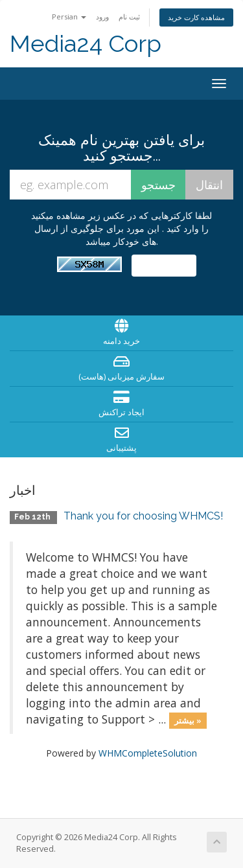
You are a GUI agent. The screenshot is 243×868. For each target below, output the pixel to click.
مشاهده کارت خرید (196, 17)
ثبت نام (129, 17)
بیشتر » (188, 720)
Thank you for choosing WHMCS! (143, 516)
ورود (102, 17)
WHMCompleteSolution (148, 753)
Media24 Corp (86, 44)
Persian (69, 17)
